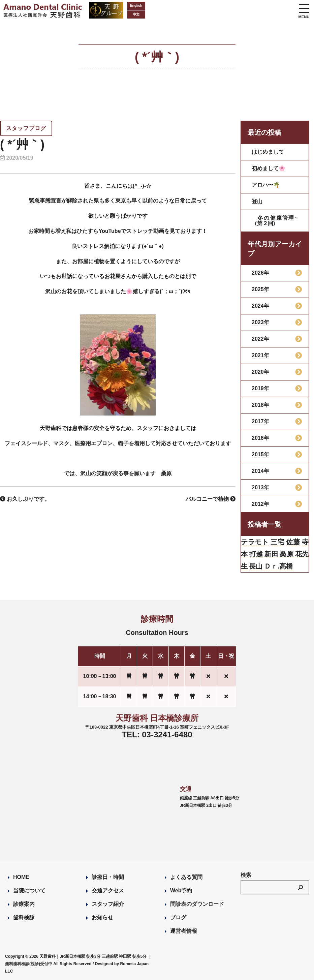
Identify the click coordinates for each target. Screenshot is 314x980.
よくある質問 (186, 877)
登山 (257, 201)
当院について (29, 891)
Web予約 (181, 891)
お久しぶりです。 (25, 499)
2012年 (260, 504)
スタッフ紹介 (108, 904)
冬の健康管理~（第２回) (275, 221)
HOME (21, 877)
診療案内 (24, 904)
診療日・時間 (108, 877)
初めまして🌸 (269, 168)
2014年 (260, 471)
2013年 (260, 487)
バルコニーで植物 (211, 499)
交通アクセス (108, 891)
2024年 (260, 306)
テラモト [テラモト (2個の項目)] (255, 542)
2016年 (260, 438)
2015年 (260, 454)
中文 (136, 14)
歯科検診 (24, 917)
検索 (246, 875)
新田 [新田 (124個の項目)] (271, 554)
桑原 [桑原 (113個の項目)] (287, 554)
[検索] (301, 887)
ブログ (178, 917)
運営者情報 (184, 931)
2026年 (260, 273)
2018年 (260, 405)
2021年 (260, 355)
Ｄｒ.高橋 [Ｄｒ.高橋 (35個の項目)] (279, 566)
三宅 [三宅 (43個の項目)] (277, 542)
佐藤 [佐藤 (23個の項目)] (293, 542)
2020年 (260, 372)
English (136, 6)
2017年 (260, 421)
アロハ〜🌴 (266, 185)
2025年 (260, 289)
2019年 (260, 388)
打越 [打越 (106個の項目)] (256, 554)
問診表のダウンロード (197, 904)
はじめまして (268, 152)
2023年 (260, 322)
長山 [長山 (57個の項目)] (256, 566)
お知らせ (102, 917)
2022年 (260, 339)
